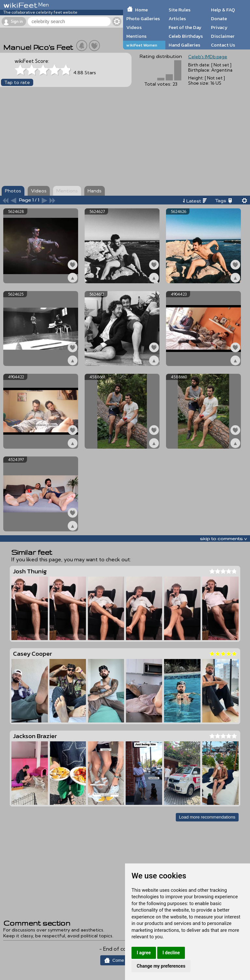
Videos (134, 27)
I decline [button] (171, 953)
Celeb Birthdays (186, 36)
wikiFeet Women (142, 45)
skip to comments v (223, 539)
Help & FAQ (223, 10)
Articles (177, 19)
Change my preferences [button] (161, 966)
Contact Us (223, 45)
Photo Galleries (143, 19)
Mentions (136, 36)
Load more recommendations (207, 817)
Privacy (219, 27)
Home (141, 10)
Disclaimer (223, 36)
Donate (219, 19)
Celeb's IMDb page (208, 57)
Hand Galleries (184, 45)
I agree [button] (144, 953)
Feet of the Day (185, 27)
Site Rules (180, 10)
